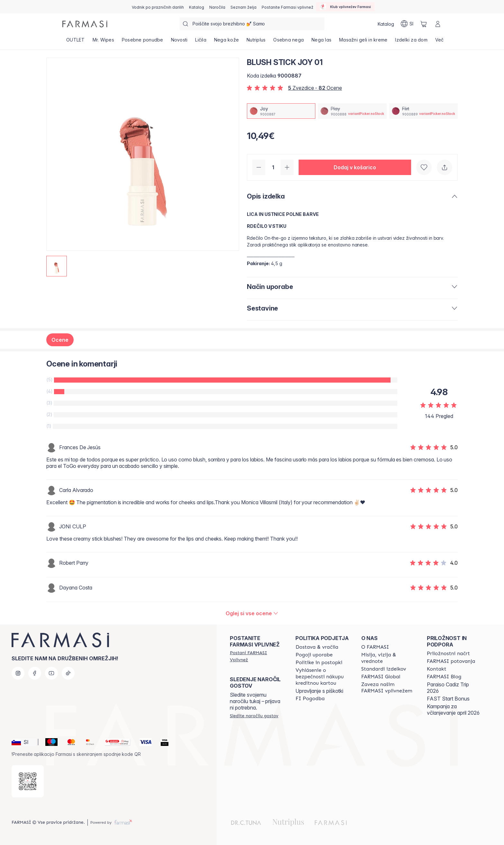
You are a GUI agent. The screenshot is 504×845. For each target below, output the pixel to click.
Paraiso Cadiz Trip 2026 (448, 688)
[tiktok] (68, 673)
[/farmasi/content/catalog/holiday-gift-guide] (158, 7)
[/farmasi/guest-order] (254, 716)
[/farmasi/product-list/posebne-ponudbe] (143, 42)
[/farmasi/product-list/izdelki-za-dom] (411, 42)
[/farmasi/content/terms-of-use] (314, 655)
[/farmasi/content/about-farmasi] (375, 647)
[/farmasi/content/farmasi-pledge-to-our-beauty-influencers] (388, 688)
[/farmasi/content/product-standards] (384, 669)
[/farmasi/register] (217, 7)
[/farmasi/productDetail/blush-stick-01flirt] (423, 111)
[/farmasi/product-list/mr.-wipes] (103, 42)
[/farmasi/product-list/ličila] (201, 42)
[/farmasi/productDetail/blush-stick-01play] (352, 111)
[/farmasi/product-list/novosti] (179, 42)
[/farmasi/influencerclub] (345, 7)
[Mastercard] (69, 742)
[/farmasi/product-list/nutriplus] (256, 42)
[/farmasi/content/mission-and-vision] (388, 658)
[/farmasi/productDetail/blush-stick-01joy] (281, 111)
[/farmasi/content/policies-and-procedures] (319, 663)
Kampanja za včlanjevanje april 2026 (453, 710)
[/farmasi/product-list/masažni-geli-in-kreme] (363, 42)
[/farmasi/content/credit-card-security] (322, 677)
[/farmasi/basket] (424, 24)
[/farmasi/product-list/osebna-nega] (288, 42)
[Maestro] (49, 742)
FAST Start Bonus (448, 699)
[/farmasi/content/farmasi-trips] (451, 661)
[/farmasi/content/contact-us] (437, 669)
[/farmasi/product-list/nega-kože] (226, 42)
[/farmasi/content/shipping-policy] (317, 647)
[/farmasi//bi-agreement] (310, 699)
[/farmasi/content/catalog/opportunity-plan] (448, 654)
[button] (355, 167)
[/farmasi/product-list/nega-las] (321, 42)
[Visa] (143, 742)
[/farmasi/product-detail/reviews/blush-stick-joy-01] (252, 613)
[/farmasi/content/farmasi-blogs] (444, 677)
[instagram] (18, 673)
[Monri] (115, 742)
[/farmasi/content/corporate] (381, 677)
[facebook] (35, 673)
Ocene (60, 340)
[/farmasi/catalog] (197, 7)
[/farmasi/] (85, 24)
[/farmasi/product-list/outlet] (76, 42)
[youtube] (51, 673)
